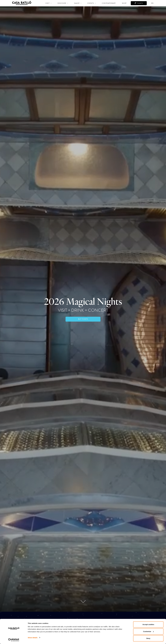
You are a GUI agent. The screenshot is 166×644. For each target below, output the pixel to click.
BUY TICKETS (83, 319)
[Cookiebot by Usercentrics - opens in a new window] (14, 640)
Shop (124, 3)
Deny (148, 638)
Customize (148, 631)
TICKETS (140, 3)
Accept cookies (148, 624)
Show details (33, 638)
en (152, 3)
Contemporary (109, 3)
